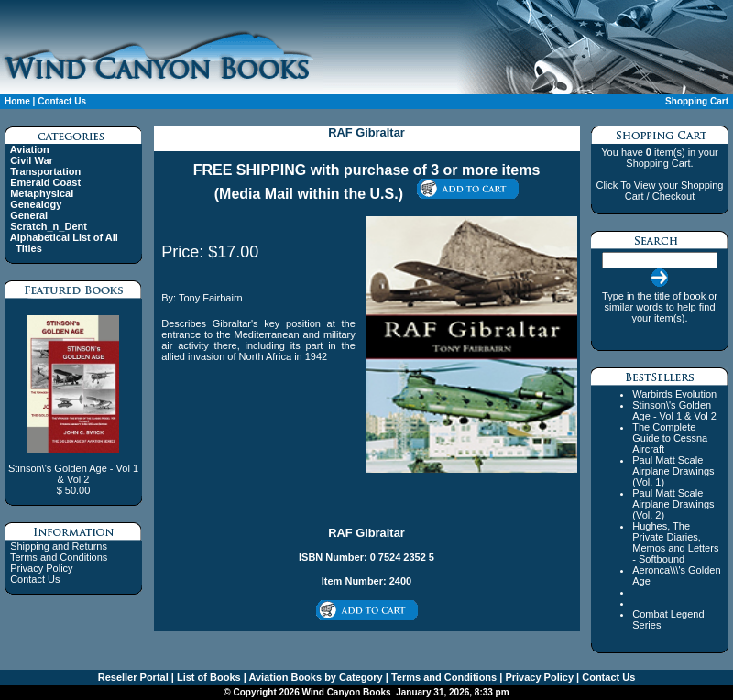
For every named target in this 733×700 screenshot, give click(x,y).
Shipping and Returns (59, 546)
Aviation (30, 149)
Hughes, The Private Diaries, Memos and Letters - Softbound (675, 542)
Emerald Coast (45, 182)
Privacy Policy (41, 568)
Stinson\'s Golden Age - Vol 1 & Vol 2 (674, 410)
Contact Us (62, 101)
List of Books (208, 677)
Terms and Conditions (59, 557)
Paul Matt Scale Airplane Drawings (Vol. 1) (673, 471)
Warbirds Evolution (674, 394)
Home (17, 101)
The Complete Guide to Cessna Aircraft (670, 438)
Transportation (45, 171)
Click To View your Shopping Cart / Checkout (659, 191)
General (29, 215)
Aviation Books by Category (315, 677)
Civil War (32, 160)
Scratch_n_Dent (49, 226)
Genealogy (36, 204)
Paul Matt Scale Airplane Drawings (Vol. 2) (673, 504)
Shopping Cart (697, 101)
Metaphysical (42, 193)
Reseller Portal (133, 677)
